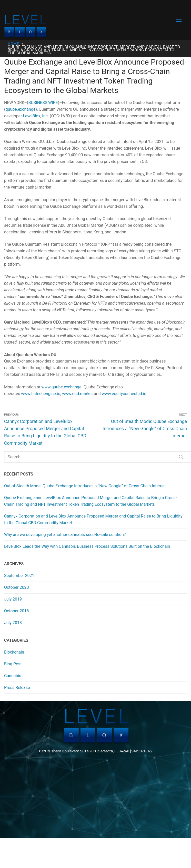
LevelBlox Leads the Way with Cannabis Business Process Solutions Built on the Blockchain (87, 546)
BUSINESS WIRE (43, 103)
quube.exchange (20, 109)
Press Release (17, 688)
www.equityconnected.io (124, 394)
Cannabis (13, 676)
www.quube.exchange (61, 387)
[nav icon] (179, 20)
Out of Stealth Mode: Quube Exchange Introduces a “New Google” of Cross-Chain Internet (85, 486)
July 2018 (13, 623)
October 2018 (16, 611)
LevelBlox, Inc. (36, 116)
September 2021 (19, 576)
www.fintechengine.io (41, 394)
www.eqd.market (77, 394)
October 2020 (16, 587)
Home (13, 44)
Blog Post (13, 664)
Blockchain (14, 652)
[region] (95, 770)
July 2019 (13, 599)
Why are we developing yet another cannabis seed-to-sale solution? (65, 535)
